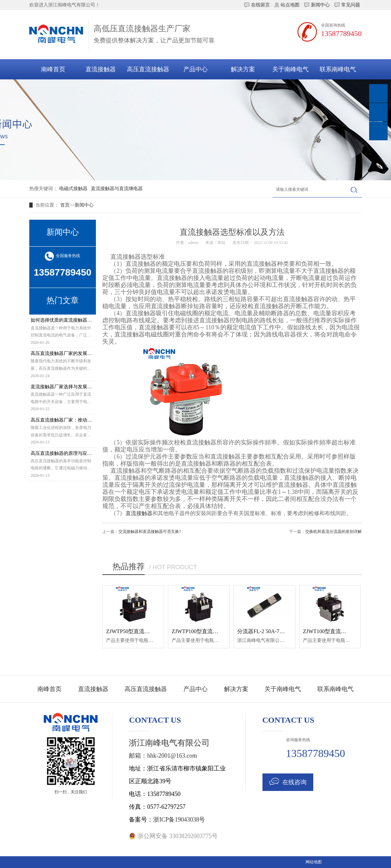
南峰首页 (53, 69)
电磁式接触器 (73, 189)
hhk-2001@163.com (172, 756)
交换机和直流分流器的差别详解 (333, 532)
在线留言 (257, 5)
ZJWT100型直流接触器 (330, 631)
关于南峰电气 (290, 69)
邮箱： (138, 756)
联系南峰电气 (338, 69)
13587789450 (341, 33)
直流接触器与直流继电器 (117, 189)
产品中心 (195, 69)
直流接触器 (101, 69)
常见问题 (347, 5)
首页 (65, 205)
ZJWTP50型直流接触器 (133, 631)
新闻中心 (317, 5)
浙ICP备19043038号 (179, 820)
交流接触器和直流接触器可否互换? (150, 532)
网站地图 (314, 862)
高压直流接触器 (148, 69)
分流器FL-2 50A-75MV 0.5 (268, 631)
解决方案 (243, 69)
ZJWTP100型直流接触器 (200, 631)
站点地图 (287, 5)
